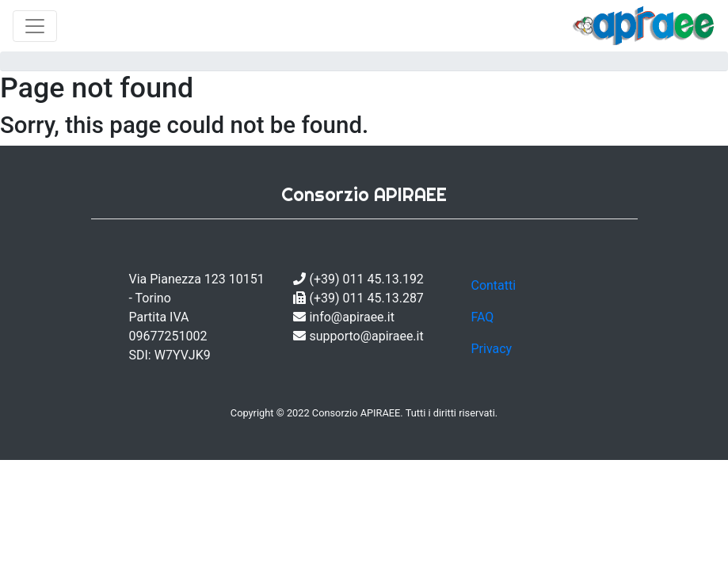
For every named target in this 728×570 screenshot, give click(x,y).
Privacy (491, 349)
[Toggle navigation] (35, 26)
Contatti (493, 285)
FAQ (482, 317)
